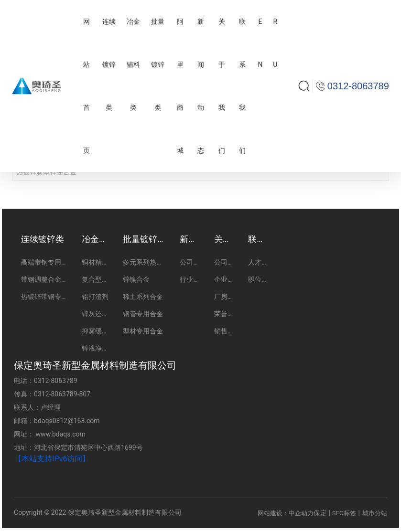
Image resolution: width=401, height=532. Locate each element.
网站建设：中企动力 (286, 513)
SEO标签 (344, 513)
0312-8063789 (55, 381)
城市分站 (375, 513)
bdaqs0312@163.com (67, 421)
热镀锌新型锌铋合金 (46, 172)
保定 (320, 513)
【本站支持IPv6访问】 (52, 459)
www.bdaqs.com (61, 434)
